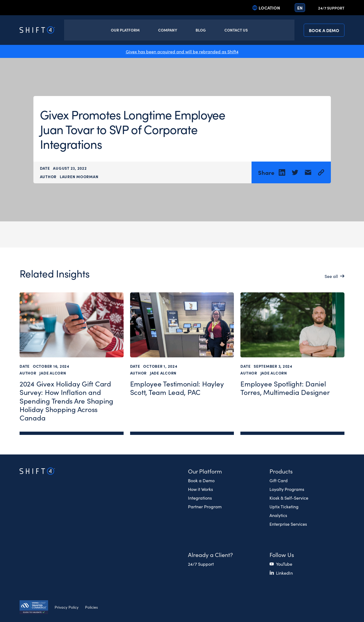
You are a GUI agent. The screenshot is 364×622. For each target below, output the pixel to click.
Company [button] (168, 30)
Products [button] (281, 471)
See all (331, 276)
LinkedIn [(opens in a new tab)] (284, 573)
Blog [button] (201, 30)
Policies (91, 607)
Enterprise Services (288, 524)
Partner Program (205, 506)
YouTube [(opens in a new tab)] (284, 564)
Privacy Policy (67, 607)
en (300, 8)
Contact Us (236, 30)
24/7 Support (331, 8)
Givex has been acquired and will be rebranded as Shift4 (182, 51)
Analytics (278, 515)
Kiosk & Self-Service (289, 498)
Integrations (200, 498)
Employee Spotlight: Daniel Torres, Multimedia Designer (285, 388)
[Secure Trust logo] (34, 608)
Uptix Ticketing (284, 506)
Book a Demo (324, 30)
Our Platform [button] (125, 30)
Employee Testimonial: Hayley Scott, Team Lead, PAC (177, 388)
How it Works (200, 489)
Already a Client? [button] (210, 554)
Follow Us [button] (282, 554)
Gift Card (279, 480)
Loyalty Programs (287, 489)
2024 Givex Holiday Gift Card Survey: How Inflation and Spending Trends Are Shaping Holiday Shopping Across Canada (66, 401)
